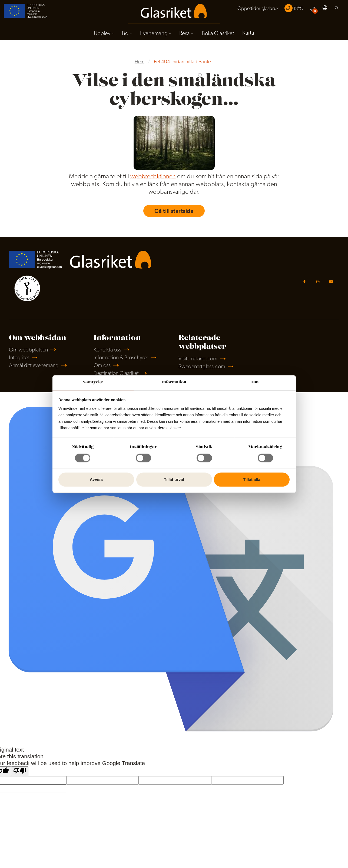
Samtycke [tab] (93, 382)
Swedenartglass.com (203, 371)
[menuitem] (256, 10)
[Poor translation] (20, 777)
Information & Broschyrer (122, 362)
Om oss (102, 370)
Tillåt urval (174, 480)
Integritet (20, 362)
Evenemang (153, 35)
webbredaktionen (153, 178)
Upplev (100, 35)
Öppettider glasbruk (256, 10)
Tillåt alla (252, 480)
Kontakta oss (108, 354)
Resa (185, 35)
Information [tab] (174, 382)
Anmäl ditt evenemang (35, 370)
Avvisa (96, 480)
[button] (324, 10)
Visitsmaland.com (199, 362)
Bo (124, 35)
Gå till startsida (174, 212)
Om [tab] (255, 382)
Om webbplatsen (29, 354)
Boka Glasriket (219, 35)
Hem (140, 64)
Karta (250, 34)
